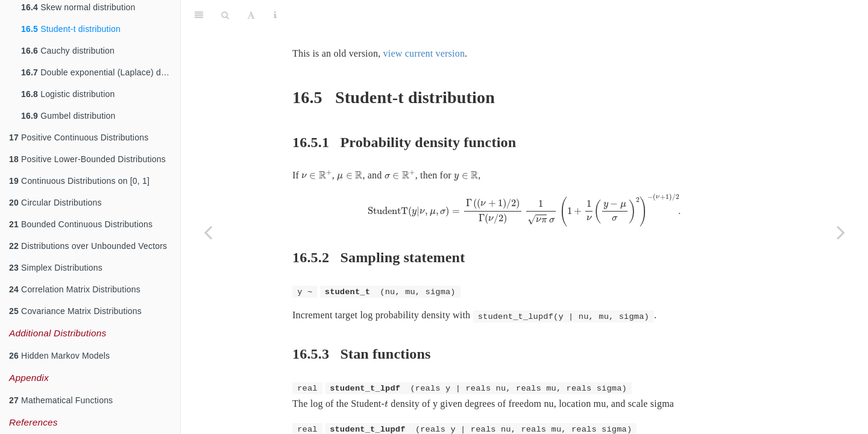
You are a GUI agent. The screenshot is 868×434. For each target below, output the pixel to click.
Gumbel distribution (68, 116)
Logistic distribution (68, 94)
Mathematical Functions (61, 400)
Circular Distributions (55, 203)
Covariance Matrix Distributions (75, 311)
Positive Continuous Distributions (79, 137)
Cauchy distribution (68, 51)
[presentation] (317, 145)
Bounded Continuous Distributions (81, 224)
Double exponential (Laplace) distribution (101, 72)
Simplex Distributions (56, 268)
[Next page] (841, 232)
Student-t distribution (71, 29)
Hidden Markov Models (59, 356)
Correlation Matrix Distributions (75, 289)
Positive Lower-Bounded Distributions (87, 159)
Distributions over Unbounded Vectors (88, 246)
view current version (424, 23)
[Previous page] (208, 232)
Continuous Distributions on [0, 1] (79, 181)
